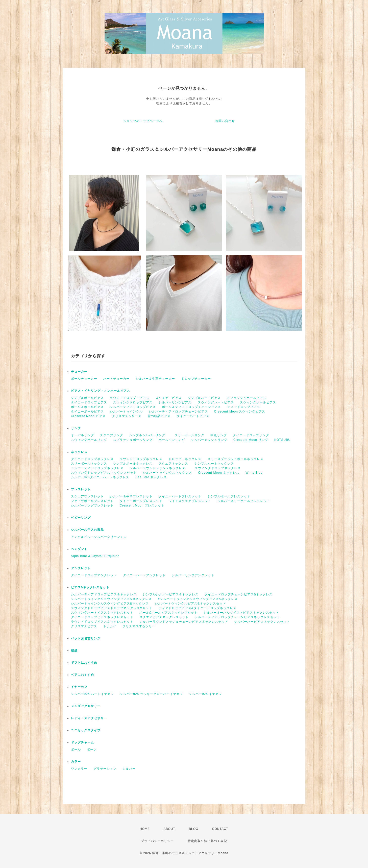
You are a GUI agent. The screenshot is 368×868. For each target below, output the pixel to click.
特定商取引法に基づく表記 (207, 841)
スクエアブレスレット (87, 496)
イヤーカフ (79, 687)
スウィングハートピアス (216, 402)
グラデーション (105, 769)
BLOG (194, 829)
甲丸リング (219, 435)
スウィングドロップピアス (133, 402)
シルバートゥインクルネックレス (167, 473)
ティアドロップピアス (244, 407)
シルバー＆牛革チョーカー (155, 379)
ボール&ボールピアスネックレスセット (168, 613)
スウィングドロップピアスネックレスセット (104, 473)
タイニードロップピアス (89, 402)
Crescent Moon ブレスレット (142, 505)
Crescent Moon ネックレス (219, 473)
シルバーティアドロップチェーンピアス (178, 412)
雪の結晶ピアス (159, 416)
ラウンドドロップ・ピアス (130, 398)
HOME (145, 829)
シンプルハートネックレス (214, 464)
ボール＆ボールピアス (87, 407)
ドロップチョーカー (196, 379)
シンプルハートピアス (204, 398)
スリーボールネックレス (89, 464)
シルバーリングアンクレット (193, 575)
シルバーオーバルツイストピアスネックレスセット (241, 613)
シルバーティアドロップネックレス (97, 468)
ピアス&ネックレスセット (90, 587)
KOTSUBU (283, 440)
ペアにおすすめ (82, 675)
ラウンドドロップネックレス (141, 459)
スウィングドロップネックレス (218, 468)
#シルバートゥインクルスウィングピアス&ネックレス (198, 599)
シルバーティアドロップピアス (133, 407)
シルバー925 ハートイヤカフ (92, 694)
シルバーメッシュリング (209, 440)
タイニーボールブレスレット (141, 501)
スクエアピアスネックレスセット (164, 617)
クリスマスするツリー (139, 626)
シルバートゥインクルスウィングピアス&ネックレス (110, 604)
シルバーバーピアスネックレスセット (262, 622)
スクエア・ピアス (168, 398)
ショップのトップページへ (143, 121)
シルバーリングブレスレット (92, 505)
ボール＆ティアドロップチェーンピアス (191, 407)
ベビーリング (81, 518)
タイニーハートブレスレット (180, 496)
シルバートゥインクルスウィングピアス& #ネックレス (111, 599)
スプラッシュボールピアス (247, 398)
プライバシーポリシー (157, 841)
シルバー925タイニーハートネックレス (100, 477)
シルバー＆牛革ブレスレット (131, 496)
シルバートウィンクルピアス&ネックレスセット (190, 604)
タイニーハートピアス (193, 416)
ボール (76, 750)
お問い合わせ (225, 121)
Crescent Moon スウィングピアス (241, 412)
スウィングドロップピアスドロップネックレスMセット (112, 608)
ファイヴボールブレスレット (92, 501)
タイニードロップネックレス (92, 459)
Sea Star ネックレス (151, 477)
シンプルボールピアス (87, 398)
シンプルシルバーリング (149, 435)
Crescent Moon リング (251, 440)
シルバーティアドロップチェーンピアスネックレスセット (237, 617)
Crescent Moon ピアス (88, 416)
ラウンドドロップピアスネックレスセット (102, 622)
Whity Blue (254, 473)
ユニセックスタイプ (86, 730)
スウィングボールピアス (258, 402)
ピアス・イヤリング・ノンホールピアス (101, 391)
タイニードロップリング (251, 435)
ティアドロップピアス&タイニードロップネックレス (198, 608)
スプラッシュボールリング (133, 440)
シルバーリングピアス (175, 402)
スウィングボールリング (89, 440)
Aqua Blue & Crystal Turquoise (95, 556)
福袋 (74, 650)
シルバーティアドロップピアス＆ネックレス (104, 594)
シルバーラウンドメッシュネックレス (159, 468)
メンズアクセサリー (86, 706)
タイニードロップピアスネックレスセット (102, 617)
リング (76, 428)
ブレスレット (81, 489)
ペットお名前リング (86, 638)
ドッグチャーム (82, 742)
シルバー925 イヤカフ (205, 694)
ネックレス (79, 452)
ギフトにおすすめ (84, 663)
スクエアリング (112, 435)
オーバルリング (82, 435)
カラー (76, 762)
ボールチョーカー (84, 379)
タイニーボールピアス (87, 412)
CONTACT (220, 829)
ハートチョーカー (116, 379)
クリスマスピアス (84, 626)
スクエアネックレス (173, 464)
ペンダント (79, 549)
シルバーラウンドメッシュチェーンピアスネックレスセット (184, 622)
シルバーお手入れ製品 (87, 530)
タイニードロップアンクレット (94, 575)
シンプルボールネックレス (133, 464)
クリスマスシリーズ (127, 416)
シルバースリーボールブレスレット (244, 501)
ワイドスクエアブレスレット (190, 501)
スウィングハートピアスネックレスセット (102, 613)
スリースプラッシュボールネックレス (236, 459)
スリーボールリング (190, 435)
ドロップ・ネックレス (185, 459)
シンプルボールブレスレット (231, 496)
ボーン (92, 750)
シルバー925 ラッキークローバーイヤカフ (151, 694)
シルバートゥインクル (126, 412)
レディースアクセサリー (89, 718)
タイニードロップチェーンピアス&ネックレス (239, 594)
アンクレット (81, 568)
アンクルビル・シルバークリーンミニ (99, 537)
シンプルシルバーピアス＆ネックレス (171, 594)
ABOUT (169, 829)
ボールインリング (172, 440)
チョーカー (79, 372)
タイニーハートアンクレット (144, 575)
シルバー (129, 769)
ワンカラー (79, 769)
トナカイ (110, 626)
